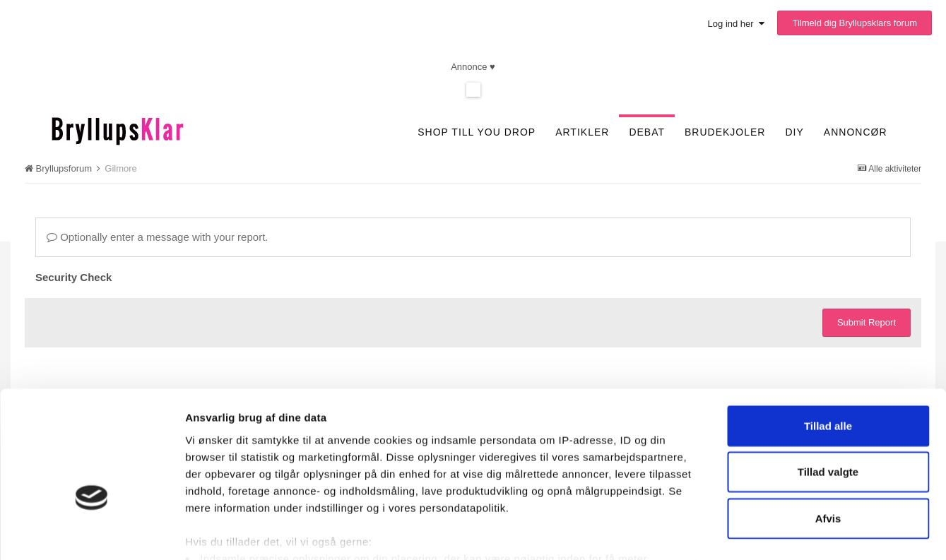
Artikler (582, 132)
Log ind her (736, 24)
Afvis (828, 437)
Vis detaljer (744, 532)
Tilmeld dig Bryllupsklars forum (855, 23)
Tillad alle (828, 344)
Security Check (73, 277)
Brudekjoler (725, 132)
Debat (647, 132)
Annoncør (856, 132)
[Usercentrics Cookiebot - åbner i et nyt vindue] (91, 532)
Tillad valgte (828, 390)
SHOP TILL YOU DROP (477, 132)
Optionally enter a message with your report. (157, 237)
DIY (794, 132)
